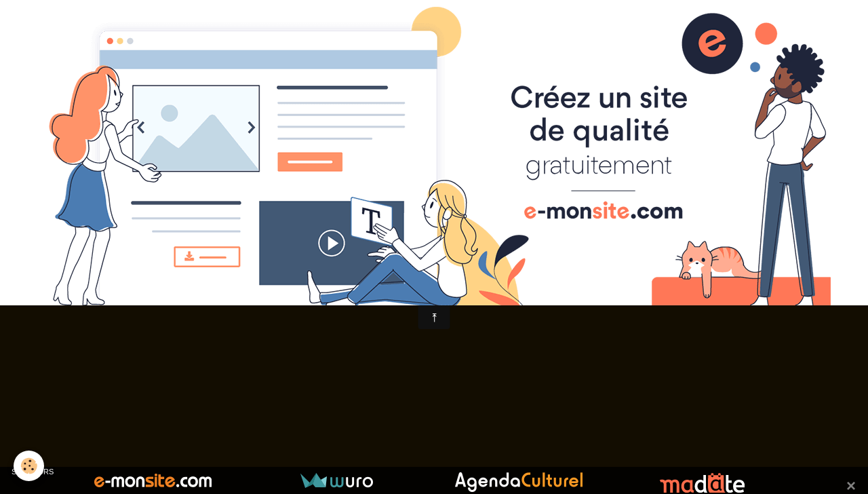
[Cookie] (29, 466)
